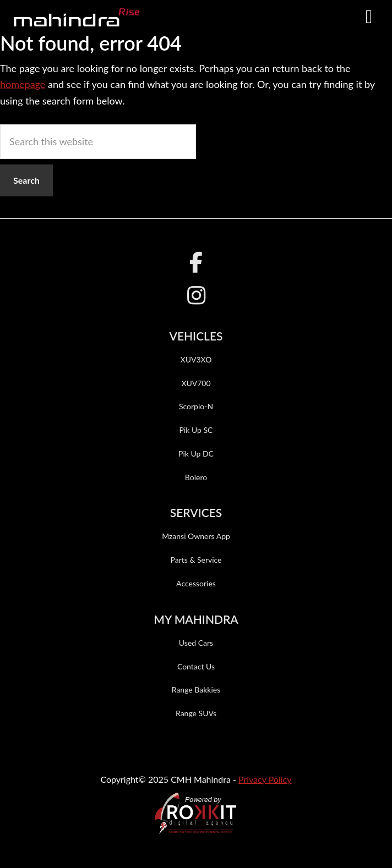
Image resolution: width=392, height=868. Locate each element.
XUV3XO (196, 359)
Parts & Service (196, 560)
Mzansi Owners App (196, 536)
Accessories (196, 583)
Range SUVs (196, 713)
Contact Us (196, 666)
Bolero (196, 477)
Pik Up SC (196, 430)
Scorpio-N (196, 406)
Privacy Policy (265, 779)
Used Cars (196, 643)
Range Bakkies (196, 690)
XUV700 (196, 383)
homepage (23, 84)
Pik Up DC (196, 454)
